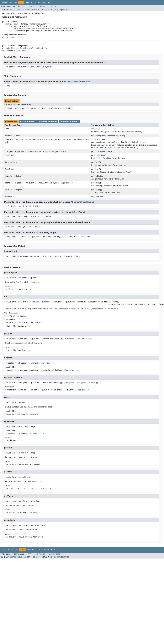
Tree (27, 3)
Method (35, 10)
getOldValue (97, 176)
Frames (31, 7)
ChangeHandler (64, 28)
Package (13, 3)
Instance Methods (48, 122)
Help (50, 3)
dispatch (96, 136)
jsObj (7, 86)
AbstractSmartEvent (21, 48)
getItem (95, 169)
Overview (5, 3)
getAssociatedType (100, 152)
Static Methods (28, 122)
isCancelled (97, 197)
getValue (96, 190)
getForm (95, 162)
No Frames (41, 7)
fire (93, 139)
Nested (13, 10)
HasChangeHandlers (34, 139)
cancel (94, 129)
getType (95, 183)
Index (44, 3)
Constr (27, 10)
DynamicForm (11, 162)
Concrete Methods (69, 122)
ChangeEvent (11, 108)
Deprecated (35, 3)
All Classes (55, 7)
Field (20, 10)
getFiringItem (98, 155)
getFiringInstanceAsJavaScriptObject (24, 206)
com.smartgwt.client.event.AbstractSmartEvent (34, 28)
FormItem (9, 155)
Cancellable (8, 38)
